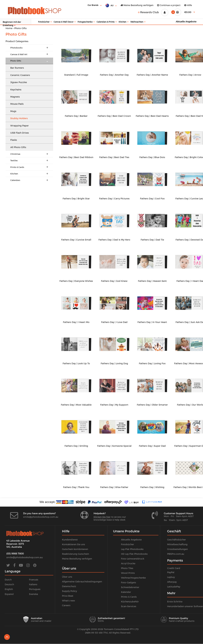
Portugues (35, 589)
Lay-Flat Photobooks (132, 549)
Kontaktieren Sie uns (74, 544)
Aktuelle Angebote (131, 540)
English (9, 589)
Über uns (67, 577)
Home (9, 28)
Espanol (9, 594)
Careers (66, 605)
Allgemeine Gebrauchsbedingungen (82, 581)
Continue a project (169, 5)
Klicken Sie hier (102, 517)
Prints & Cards (129, 597)
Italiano (33, 584)
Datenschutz (69, 586)
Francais (34, 580)
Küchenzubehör (130, 602)
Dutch (8, 580)
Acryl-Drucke (128, 563)
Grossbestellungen (177, 549)
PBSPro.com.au (176, 554)
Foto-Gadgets (129, 582)
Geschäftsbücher (177, 540)
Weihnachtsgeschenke (133, 578)
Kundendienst (70, 540)
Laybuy (171, 577)
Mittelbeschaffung (177, 544)
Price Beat (68, 596)
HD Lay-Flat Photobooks (134, 554)
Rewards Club (148, 12)
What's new (69, 601)
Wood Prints (128, 573)
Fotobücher (128, 544)
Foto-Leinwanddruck (133, 559)
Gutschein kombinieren (75, 549)
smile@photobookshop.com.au (41, 517)
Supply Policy (69, 591)
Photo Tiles (127, 568)
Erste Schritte (175, 602)
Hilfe (188, 5)
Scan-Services (129, 606)
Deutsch (9, 584)
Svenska (33, 594)
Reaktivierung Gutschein (75, 554)
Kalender (126, 592)
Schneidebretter (130, 587)
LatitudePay (174, 587)
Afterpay (172, 582)
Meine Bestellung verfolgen (137, 5)
